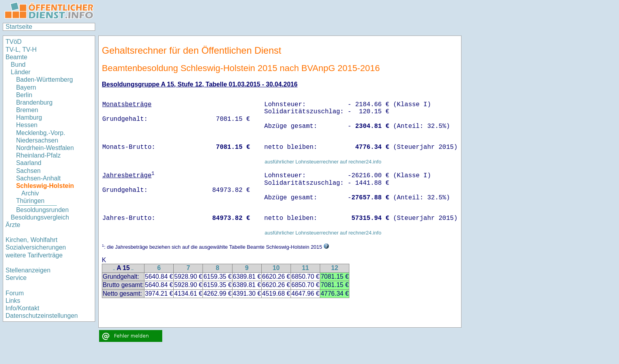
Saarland (29, 163)
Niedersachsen (37, 140)
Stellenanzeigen (28, 270)
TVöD (14, 42)
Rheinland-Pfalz (38, 155)
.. (114, 269)
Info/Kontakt (22, 308)
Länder (21, 72)
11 (306, 268)
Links (13, 301)
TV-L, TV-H (21, 50)
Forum (15, 293)
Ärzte (13, 225)
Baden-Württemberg (45, 80)
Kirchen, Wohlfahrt (31, 240)
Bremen (27, 110)
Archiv (30, 193)
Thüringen (30, 201)
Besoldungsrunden (42, 210)
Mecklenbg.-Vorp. (41, 133)
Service (16, 278)
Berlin (24, 95)
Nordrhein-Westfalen (45, 148)
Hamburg (29, 117)
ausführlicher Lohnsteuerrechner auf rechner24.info (323, 162)
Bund (18, 65)
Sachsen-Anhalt (38, 178)
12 (335, 268)
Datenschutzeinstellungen (42, 316)
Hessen (27, 125)
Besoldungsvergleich (40, 217)
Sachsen (28, 171)
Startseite (19, 27)
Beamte (16, 57)
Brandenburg (35, 102)
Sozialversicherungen (36, 247)
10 (276, 268)
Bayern (26, 87)
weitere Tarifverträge (34, 255)
